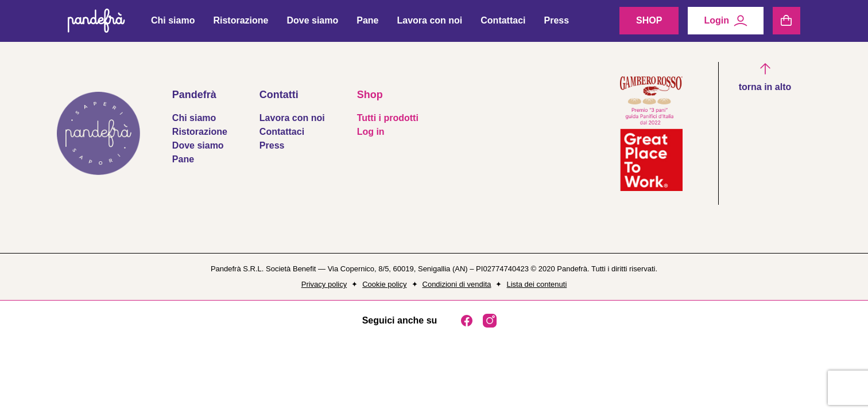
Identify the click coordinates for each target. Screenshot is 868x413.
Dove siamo (312, 24)
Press (557, 24)
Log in (371, 132)
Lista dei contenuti (536, 284)
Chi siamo (173, 24)
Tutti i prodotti (388, 118)
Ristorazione (241, 24)
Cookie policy (384, 284)
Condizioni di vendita (457, 284)
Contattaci (503, 24)
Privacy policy (324, 284)
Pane (367, 24)
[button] (765, 78)
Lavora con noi (429, 24)
